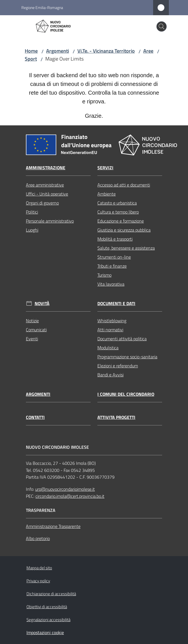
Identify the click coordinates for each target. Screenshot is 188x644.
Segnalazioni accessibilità (48, 620)
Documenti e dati (116, 304)
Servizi (105, 168)
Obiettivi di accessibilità (47, 607)
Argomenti (58, 51)
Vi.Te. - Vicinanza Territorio (106, 51)
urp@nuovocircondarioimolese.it (65, 489)
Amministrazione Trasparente (53, 526)
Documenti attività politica (122, 339)
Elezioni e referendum (118, 366)
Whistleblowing (112, 321)
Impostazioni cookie (45, 632)
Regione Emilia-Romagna (42, 7)
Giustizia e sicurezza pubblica (124, 230)
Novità (42, 304)
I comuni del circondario (126, 394)
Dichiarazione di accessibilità (51, 594)
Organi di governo (42, 203)
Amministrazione (46, 168)
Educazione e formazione (121, 221)
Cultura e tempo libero (118, 212)
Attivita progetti (116, 417)
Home (31, 51)
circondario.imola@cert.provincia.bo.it (70, 496)
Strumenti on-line (114, 257)
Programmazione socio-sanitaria (127, 357)
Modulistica (108, 348)
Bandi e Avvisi (110, 375)
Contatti (35, 417)
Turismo (104, 275)
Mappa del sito (39, 568)
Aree (148, 51)
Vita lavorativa (111, 284)
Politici (32, 212)
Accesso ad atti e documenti (124, 185)
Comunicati (36, 330)
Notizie (32, 321)
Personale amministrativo (50, 221)
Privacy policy (38, 581)
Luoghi (32, 230)
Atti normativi (110, 330)
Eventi (32, 339)
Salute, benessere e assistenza (126, 248)
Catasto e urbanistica (117, 203)
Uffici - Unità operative (47, 194)
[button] (162, 26)
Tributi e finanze (112, 266)
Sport (31, 59)
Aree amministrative (45, 185)
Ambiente (107, 194)
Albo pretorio (38, 538)
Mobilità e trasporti (115, 239)
